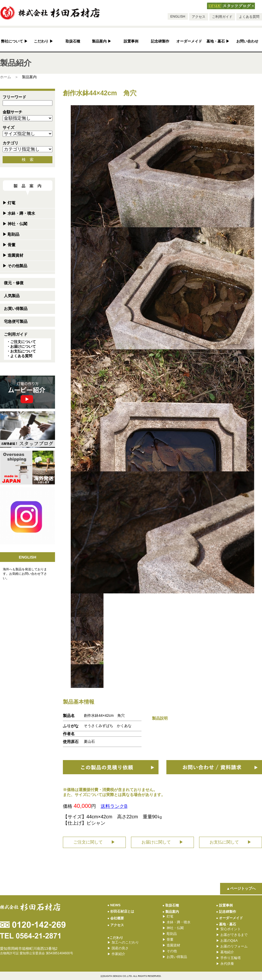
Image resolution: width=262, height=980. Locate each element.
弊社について (15, 41)
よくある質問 (249, 17)
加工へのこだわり (123, 942)
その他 (170, 951)
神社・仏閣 (15, 224)
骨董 (9, 245)
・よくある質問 (19, 356)
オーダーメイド (189, 41)
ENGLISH (178, 16)
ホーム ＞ (9, 77)
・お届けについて (21, 346)
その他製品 (15, 266)
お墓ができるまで (232, 935)
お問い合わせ (247, 41)
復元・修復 (14, 283)
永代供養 (225, 964)
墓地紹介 (225, 952)
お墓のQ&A (227, 941)
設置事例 (131, 41)
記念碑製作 (160, 41)
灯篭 (9, 203)
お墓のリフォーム (232, 946)
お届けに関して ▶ (162, 842)
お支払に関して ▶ (231, 842)
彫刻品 (11, 234)
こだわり (44, 41)
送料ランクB (114, 806)
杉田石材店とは (121, 911)
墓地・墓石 (218, 41)
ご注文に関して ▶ (94, 842)
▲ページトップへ (241, 888)
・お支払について (21, 351)
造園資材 (13, 255)
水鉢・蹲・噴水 (19, 213)
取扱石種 (73, 41)
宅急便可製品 (16, 321)
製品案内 (102, 41)
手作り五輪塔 (228, 958)
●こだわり (115, 938)
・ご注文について (21, 342)
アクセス (199, 17)
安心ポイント (228, 929)
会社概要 (116, 918)
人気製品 (12, 296)
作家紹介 (116, 954)
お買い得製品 (16, 309)
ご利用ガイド (222, 17)
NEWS (114, 905)
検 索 (28, 159)
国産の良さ (118, 948)
